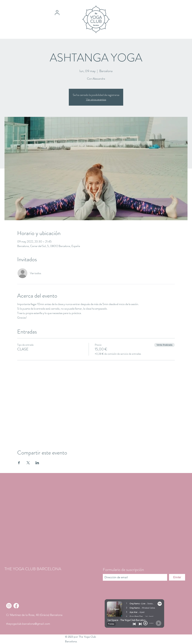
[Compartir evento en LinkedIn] (37, 463)
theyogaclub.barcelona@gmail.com (28, 624)
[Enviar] (177, 577)
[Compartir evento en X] (28, 463)
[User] (57, 13)
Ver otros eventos (96, 99)
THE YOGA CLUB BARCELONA (33, 569)
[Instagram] (9, 606)
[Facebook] (16, 606)
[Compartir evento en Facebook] (19, 463)
